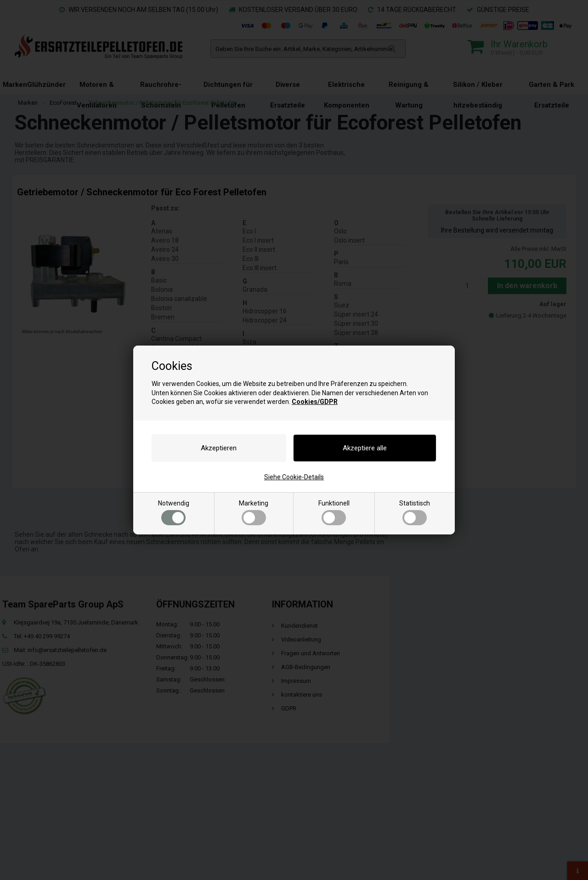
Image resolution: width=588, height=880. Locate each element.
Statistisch (415, 512)
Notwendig (174, 512)
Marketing (254, 512)
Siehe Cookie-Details (294, 477)
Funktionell (334, 512)
